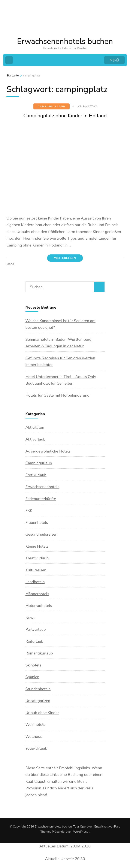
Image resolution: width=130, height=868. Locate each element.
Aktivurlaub (36, 439)
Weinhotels (35, 725)
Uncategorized (38, 701)
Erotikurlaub (36, 475)
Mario (10, 264)
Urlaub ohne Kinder (42, 713)
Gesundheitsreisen (42, 534)
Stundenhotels (38, 689)
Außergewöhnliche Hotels (48, 451)
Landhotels (35, 582)
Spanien (32, 677)
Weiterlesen (65, 258)
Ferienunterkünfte (41, 499)
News (30, 618)
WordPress (81, 832)
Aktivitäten (35, 427)
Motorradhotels (39, 606)
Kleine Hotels (37, 546)
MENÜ (114, 60)
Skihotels (33, 665)
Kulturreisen (36, 570)
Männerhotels (37, 594)
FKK (29, 511)
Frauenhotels (37, 523)
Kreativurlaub (37, 558)
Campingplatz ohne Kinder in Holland (65, 116)
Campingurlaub (52, 106)
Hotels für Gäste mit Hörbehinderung (58, 395)
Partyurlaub (36, 629)
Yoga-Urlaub (36, 748)
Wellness (34, 737)
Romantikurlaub (39, 653)
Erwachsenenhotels (43, 487)
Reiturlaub (34, 641)
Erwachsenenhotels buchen (65, 41)
